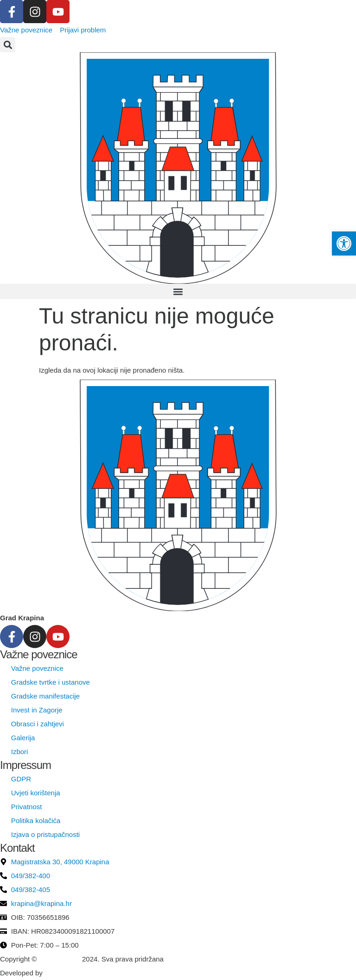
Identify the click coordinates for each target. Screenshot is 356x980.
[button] (8, 45)
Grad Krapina (60, 959)
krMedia (57, 973)
